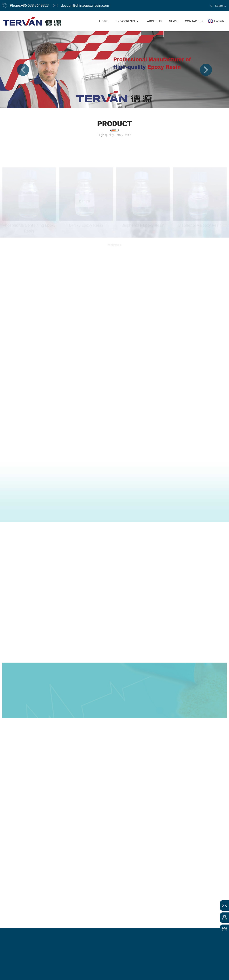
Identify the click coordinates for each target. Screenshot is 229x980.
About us (154, 21)
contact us (194, 21)
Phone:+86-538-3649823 (29, 5)
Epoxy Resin (128, 21)
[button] (23, 70)
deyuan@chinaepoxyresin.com (85, 5)
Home (104, 21)
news (173, 21)
